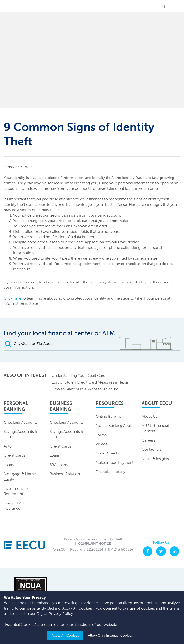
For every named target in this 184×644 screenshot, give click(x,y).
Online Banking (109, 416)
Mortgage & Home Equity (20, 476)
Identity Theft (112, 539)
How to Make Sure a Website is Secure (85, 389)
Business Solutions (66, 474)
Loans (9, 465)
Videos (101, 444)
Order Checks (108, 453)
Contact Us (151, 449)
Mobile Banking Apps (114, 426)
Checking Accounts (20, 422)
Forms (101, 435)
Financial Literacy (110, 472)
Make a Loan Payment (115, 463)
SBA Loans (59, 465)
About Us (149, 416)
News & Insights (155, 459)
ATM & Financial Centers (155, 428)
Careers (148, 440)
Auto (8, 446)
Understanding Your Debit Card (79, 376)
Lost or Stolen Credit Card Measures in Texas (90, 382)
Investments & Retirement (16, 491)
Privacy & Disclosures (80, 539)
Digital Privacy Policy (55, 614)
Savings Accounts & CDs (20, 434)
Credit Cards (14, 455)
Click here (12, 298)
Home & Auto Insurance (15, 506)
